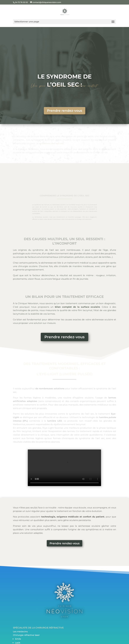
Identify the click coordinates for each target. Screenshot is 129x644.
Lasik (18, 643)
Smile (18, 639)
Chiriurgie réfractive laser (26, 635)
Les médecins (20, 632)
